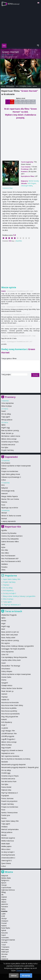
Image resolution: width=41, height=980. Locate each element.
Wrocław (4, 954)
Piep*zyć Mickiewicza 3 (12, 605)
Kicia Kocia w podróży (9, 711)
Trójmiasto (5, 947)
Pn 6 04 (16, 102)
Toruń (4, 945)
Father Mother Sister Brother (12, 688)
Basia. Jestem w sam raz (10, 632)
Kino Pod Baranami (8, 556)
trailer (29, 86)
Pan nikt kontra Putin (9, 781)
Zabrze (4, 957)
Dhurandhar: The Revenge (11, 666)
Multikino (5, 564)
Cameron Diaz (7, 188)
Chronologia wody (8, 491)
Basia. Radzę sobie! (8, 638)
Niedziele (5, 762)
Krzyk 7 (4, 725)
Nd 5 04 (12, 102)
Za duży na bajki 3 (9, 593)
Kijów (3, 547)
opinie (35, 86)
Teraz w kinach (14, 611)
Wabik (3, 291)
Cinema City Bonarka (9, 533)
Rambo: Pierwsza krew (9, 813)
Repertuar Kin (13, 527)
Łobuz (4, 480)
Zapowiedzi (11, 457)
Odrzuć (14, 976)
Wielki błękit (6, 844)
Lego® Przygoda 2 (8, 739)
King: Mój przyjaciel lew (10, 717)
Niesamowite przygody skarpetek (13, 764)
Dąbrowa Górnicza (8, 890)
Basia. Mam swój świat (10, 635)
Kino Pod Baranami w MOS (11, 561)
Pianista (4, 502)
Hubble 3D (5, 700)
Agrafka (4, 530)
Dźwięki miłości (7, 685)
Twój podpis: (6, 374)
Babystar (5, 488)
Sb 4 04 (8, 102)
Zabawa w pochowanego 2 (11, 477)
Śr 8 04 (24, 102)
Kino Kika (5, 550)
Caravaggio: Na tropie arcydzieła (13, 649)
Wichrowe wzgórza (8, 838)
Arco (3, 485)
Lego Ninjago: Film (8, 731)
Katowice (5, 907)
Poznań (4, 923)
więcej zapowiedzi (9, 521)
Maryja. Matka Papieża (10, 496)
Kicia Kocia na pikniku (9, 708)
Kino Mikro (5, 553)
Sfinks (3, 570)
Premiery (10, 397)
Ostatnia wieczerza (8, 445)
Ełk (2, 895)
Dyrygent (5, 683)
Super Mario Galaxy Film (12, 579)
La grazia (5, 728)
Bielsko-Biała (6, 878)
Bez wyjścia (5, 643)
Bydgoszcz (5, 880)
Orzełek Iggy (6, 773)
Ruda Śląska (6, 928)
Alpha (3, 425)
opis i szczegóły (21, 86)
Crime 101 (5, 654)
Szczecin (4, 942)
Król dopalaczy (8, 590)
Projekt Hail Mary (8, 450)
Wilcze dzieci (6, 849)
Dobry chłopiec (7, 671)
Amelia (4, 621)
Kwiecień (4, 493)
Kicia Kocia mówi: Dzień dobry (12, 705)
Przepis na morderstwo (10, 471)
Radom (4, 926)
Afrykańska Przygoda (9, 615)
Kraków (4, 911)
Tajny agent (6, 417)
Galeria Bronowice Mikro (10, 542)
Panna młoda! (6, 787)
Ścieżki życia (6, 815)
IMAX (3, 544)
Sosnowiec (5, 938)
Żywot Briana (6, 863)
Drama (4, 469)
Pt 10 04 (33, 102)
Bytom (4, 883)
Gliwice (4, 902)
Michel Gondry (13, 57)
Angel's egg (6, 428)
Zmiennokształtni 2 (8, 858)
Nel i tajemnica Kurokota (10, 756)
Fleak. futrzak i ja (7, 433)
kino (14, 4)
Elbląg (3, 892)
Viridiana (4, 827)
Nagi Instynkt (6, 748)
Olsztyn (4, 918)
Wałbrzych (5, 952)
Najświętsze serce (8, 753)
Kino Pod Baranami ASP (10, 558)
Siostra (4, 818)
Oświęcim (5, 921)
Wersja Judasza (7, 420)
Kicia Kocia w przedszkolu (10, 714)
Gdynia (4, 899)
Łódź (3, 916)
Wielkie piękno (6, 846)
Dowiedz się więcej (23, 970)
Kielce (3, 909)
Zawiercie (5, 959)
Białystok (5, 876)
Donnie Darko (6, 677)
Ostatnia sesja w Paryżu (10, 442)
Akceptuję (26, 976)
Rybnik (4, 930)
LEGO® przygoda (8, 736)
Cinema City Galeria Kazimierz (12, 536)
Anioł (3, 629)
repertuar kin (10, 86)
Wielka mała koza (8, 841)
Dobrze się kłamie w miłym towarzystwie (16, 466)
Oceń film (19, 241)
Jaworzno (5, 904)
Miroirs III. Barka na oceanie (11, 516)
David (3, 411)
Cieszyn (4, 885)
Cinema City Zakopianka (10, 539)
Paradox (4, 567)
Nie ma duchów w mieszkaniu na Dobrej (16, 759)
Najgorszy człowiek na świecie (12, 750)
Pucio (3, 505)
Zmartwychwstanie (8, 855)
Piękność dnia (6, 790)
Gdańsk (4, 897)
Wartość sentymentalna (10, 829)
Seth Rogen (32, 183)
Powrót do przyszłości (9, 801)
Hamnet (4, 694)
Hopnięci (6, 585)
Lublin (3, 914)
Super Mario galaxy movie (11, 474)
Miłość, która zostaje (9, 439)
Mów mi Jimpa (6, 406)
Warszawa (5, 949)
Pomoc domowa (7, 798)
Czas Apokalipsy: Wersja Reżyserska (14, 657)
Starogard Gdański (8, 940)
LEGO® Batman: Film (9, 734)
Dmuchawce (6, 463)
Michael (4, 513)
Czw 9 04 (29, 102)
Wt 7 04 (20, 102)
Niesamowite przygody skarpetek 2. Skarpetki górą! (20, 767)
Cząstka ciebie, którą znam (11, 660)
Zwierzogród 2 (7, 860)
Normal (4, 518)
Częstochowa (6, 887)
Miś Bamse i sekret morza (11, 436)
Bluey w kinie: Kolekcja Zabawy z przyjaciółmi (19, 596)
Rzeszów (4, 933)
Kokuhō (4, 719)
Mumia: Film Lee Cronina (10, 499)
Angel (3, 623)
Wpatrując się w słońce (10, 508)
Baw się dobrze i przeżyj (10, 430)
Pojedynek (5, 796)
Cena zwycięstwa (7, 403)
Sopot (4, 935)
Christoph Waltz (27, 186)
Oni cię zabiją (6, 414)
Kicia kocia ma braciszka (10, 702)
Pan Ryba (5, 447)
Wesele (4, 835)
